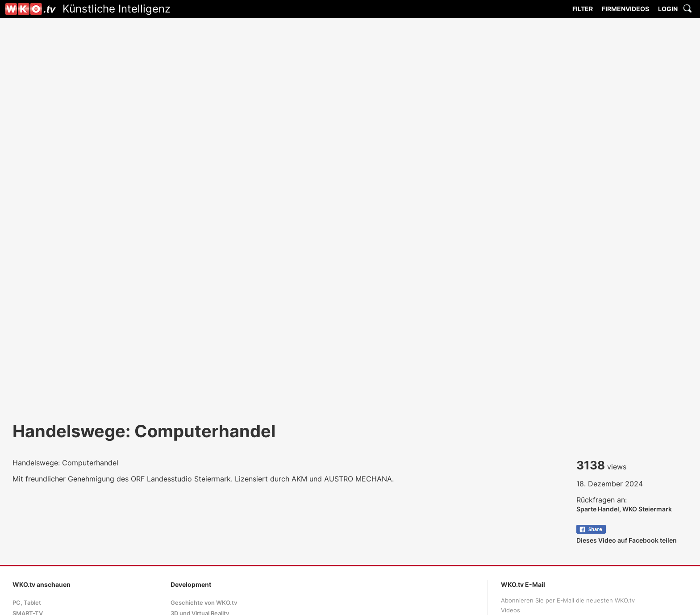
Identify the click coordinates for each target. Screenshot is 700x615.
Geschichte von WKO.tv (204, 603)
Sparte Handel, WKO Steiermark (624, 509)
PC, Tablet (27, 603)
